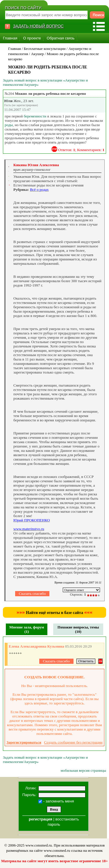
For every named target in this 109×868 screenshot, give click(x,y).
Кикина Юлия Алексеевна (36, 165)
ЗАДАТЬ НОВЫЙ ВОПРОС (38, 26)
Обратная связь (61, 38)
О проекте (32, 38)
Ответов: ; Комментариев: (81, 150)
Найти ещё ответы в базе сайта (54, 613)
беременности (35, 116)
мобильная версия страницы (83, 770)
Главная (10, 38)
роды (9, 125)
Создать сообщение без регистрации (73, 742)
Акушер (37, 54)
